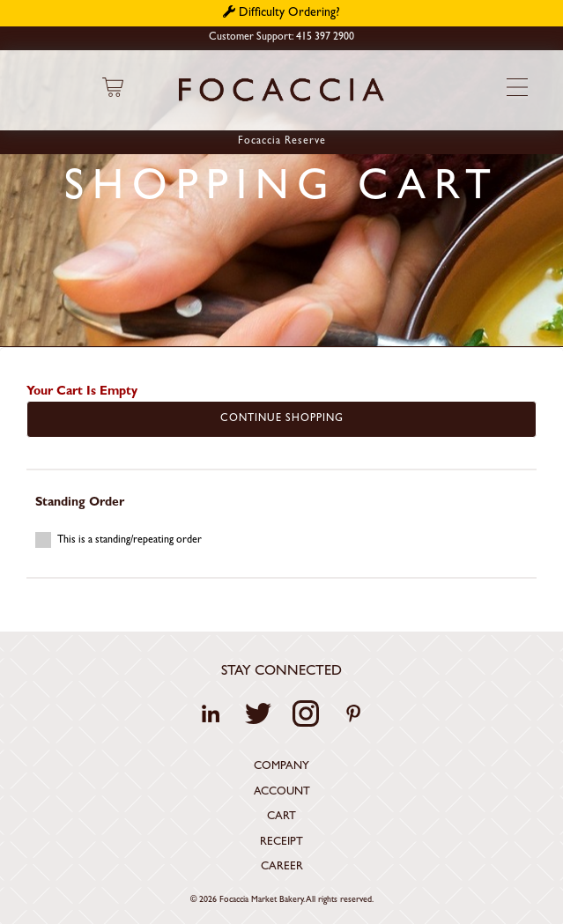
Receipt (281, 843)
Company (281, 767)
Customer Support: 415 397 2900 (281, 38)
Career (282, 867)
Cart (281, 817)
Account (282, 792)
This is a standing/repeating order (119, 540)
